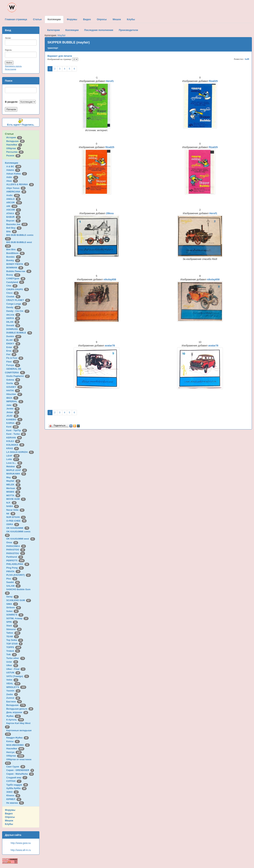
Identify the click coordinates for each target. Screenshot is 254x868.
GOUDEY (14, 387)
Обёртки (14, 148)
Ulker (12, 665)
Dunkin (14, 336)
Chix (12, 286)
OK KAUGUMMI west (21, 539)
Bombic (14, 257)
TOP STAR (14, 644)
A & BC (14, 166)
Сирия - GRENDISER (20, 770)
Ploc (12, 579)
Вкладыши (15, 141)
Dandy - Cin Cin (18, 311)
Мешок (9, 821)
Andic (13, 195)
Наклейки (14, 145)
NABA (13, 506)
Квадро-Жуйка (18, 738)
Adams (13, 170)
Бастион (14, 702)
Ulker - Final (16, 669)
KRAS (13, 448)
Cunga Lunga (17, 304)
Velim (12, 680)
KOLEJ (13, 441)
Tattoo (13, 633)
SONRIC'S (15, 615)
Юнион (13, 795)
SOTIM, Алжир (17, 618)
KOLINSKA (15, 445)
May (12, 477)
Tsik (12, 654)
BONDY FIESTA (18, 264)
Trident (13, 651)
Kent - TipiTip (17, 430)
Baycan (13, 221)
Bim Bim (14, 249)
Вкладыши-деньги (20, 709)
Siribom (14, 607)
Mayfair (13, 481)
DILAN (13, 322)
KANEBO (14, 419)
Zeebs (12, 694)
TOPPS (14, 647)
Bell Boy (14, 228)
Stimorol (14, 629)
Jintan (13, 412)
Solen (12, 611)
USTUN (13, 673)
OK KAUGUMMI (18, 528)
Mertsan (14, 488)
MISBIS (13, 492)
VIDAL (13, 683)
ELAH (12, 340)
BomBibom (15, 253)
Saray (12, 597)
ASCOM (14, 210)
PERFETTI (15, 561)
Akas (12, 181)
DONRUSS (15, 329)
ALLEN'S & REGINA (20, 184)
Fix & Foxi (15, 358)
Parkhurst (15, 557)
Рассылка (15, 152)
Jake (12, 405)
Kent (12, 427)
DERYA (13, 318)
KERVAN (14, 438)
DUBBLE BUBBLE (19, 333)
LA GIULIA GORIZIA (20, 452)
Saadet (13, 582)
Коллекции (12, 163)
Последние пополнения (99, 30)
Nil (11, 514)
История (14, 137)
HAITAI (13, 390)
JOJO (12, 416)
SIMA (12, 604)
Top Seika (15, 640)
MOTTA (13, 495)
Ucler (12, 662)
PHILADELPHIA (18, 564)
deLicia (13, 315)
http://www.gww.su (21, 843)
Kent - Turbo (16, 434)
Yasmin (13, 691)
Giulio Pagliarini (18, 376)
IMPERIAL (15, 401)
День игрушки (17, 712)
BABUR (14, 217)
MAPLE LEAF (17, 470)
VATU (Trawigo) (18, 676)
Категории (54, 30)
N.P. (11, 503)
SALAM (13, 586)
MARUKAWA (16, 474)
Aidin (12, 177)
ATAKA (13, 213)
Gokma (13, 380)
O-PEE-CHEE (16, 521)
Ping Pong (15, 568)
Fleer (13, 362)
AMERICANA (16, 192)
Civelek (13, 297)
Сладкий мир (17, 778)
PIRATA (13, 571)
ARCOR (14, 202)
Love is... (14, 463)
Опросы (10, 817)
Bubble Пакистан (19, 271)
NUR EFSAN (16, 517)
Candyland (15, 282)
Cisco (12, 293)
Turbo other (16, 658)
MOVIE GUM (16, 499)
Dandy (13, 307)
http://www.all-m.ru (21, 850)
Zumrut (13, 698)
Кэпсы (13, 741)
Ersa (12, 351)
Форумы (10, 810)
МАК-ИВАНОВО (18, 745)
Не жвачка (15, 803)
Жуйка (14, 716)
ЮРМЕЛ (14, 799)
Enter (12, 347)
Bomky (13, 260)
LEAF (13, 456)
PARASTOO (16, 550)
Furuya (13, 365)
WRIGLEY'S (16, 687)
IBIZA (12, 398)
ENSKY (13, 344)
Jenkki (13, 409)
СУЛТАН (14, 781)
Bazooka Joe (17, 224)
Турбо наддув (17, 785)
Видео (9, 813)
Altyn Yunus (16, 188)
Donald (13, 325)
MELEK (13, 485)
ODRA (13, 524)
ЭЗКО (12, 792)
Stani (12, 626)
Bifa (12, 232)
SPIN (12, 622)
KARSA (13, 423)
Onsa (12, 542)
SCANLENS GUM (19, 600)
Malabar (14, 466)
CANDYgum (16, 278)
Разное (13, 156)
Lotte (13, 459)
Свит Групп (16, 767)
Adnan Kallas (17, 174)
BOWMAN (15, 268)
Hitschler (14, 394)
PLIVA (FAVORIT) (19, 575)
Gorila (13, 383)
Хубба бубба (17, 788)
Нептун (14, 752)
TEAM (13, 636)
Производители (128, 30)
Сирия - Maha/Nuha (20, 774)
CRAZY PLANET (18, 300)
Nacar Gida (15, 510)
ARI (12, 206)
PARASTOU (16, 553)
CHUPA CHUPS (18, 289)
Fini (11, 354)
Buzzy (13, 275)
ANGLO (14, 199)
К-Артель (15, 720)
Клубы (9, 824)
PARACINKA (16, 546)
